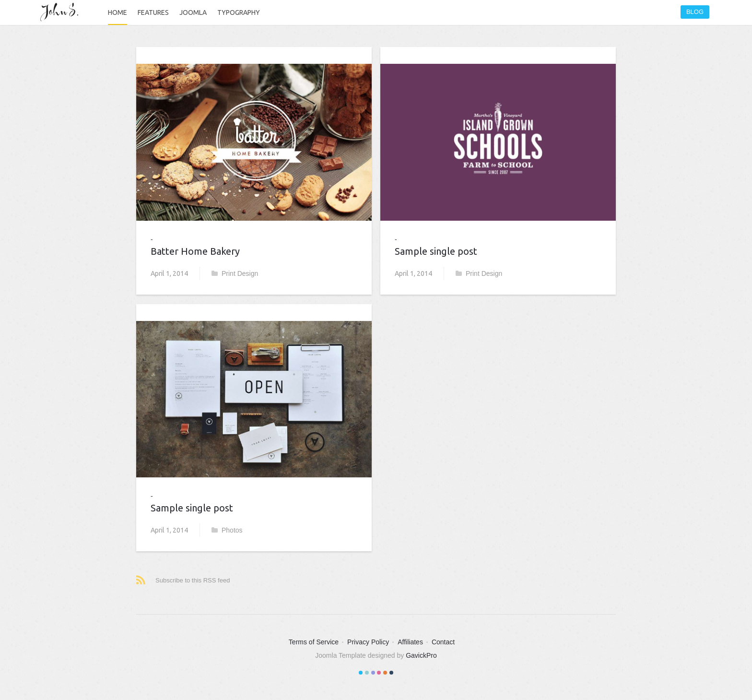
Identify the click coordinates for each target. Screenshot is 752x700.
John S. (62, 12)
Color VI (391, 673)
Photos (227, 530)
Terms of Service (314, 642)
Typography (239, 12)
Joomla (193, 12)
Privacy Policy (368, 642)
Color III (373, 673)
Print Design (235, 273)
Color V (385, 673)
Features (153, 12)
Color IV (379, 673)
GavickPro (421, 655)
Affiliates (410, 642)
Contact (443, 642)
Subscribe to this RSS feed (193, 580)
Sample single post (192, 508)
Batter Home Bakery (195, 251)
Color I (361, 673)
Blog (695, 12)
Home (117, 12)
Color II (367, 673)
